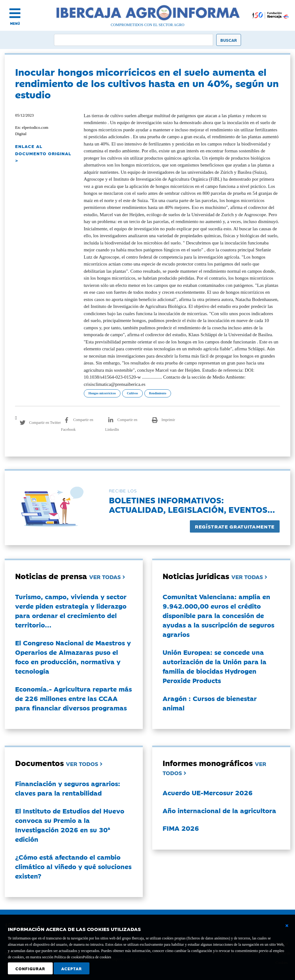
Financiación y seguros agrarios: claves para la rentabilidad (68, 788)
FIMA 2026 (181, 828)
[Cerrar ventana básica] (287, 926)
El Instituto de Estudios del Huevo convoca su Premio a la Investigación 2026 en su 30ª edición (70, 825)
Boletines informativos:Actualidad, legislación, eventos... (192, 504)
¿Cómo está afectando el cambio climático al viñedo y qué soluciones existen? (73, 866)
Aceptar (72, 968)
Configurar (30, 968)
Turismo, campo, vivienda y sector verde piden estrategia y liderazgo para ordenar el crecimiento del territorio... (71, 610)
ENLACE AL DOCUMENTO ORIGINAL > (43, 153)
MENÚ (15, 23)
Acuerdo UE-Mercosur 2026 (208, 792)
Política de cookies (97, 957)
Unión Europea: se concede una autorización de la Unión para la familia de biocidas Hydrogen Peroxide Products (215, 666)
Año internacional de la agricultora (219, 810)
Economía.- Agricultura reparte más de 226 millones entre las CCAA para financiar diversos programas (73, 698)
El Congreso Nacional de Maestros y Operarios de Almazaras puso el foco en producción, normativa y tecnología (73, 657)
